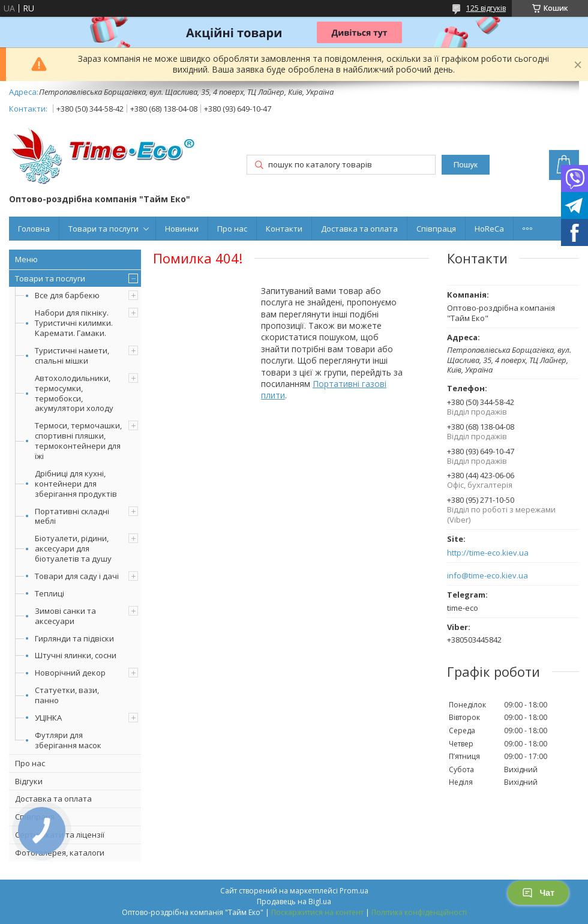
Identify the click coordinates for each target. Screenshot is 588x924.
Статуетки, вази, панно (67, 695)
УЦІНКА (48, 718)
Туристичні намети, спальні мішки (72, 355)
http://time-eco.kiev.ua (488, 553)
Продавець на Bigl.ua (294, 901)
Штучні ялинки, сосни (76, 655)
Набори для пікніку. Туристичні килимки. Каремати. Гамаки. (74, 323)
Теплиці (49, 593)
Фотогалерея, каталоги (60, 853)
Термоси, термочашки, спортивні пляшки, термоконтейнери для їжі (78, 441)
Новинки (182, 229)
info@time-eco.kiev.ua (487, 576)
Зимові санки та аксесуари (65, 616)
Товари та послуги (103, 229)
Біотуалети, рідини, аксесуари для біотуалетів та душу (73, 548)
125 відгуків (486, 8)
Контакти (284, 229)
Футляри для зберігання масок (68, 740)
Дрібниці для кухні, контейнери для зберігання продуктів (76, 484)
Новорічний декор (70, 673)
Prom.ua (354, 891)
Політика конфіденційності (419, 912)
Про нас (232, 229)
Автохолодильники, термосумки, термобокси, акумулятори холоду (74, 393)
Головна (34, 229)
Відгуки (29, 781)
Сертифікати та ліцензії (60, 835)
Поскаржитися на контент (317, 912)
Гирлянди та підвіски (74, 638)
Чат (538, 893)
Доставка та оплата (359, 229)
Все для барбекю (67, 295)
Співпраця (436, 229)
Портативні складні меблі (72, 516)
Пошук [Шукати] (466, 165)
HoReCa (489, 229)
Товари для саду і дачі (77, 576)
